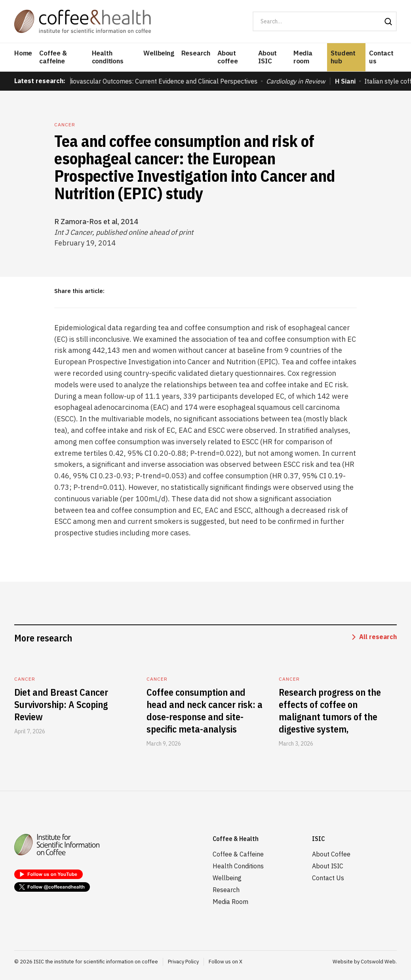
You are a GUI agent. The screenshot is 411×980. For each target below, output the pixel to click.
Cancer (65, 125)
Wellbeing (159, 53)
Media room (303, 57)
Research (196, 53)
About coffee (228, 57)
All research (378, 637)
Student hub (343, 57)
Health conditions (108, 57)
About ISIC (267, 57)
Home (23, 53)
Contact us (381, 57)
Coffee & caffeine (53, 57)
